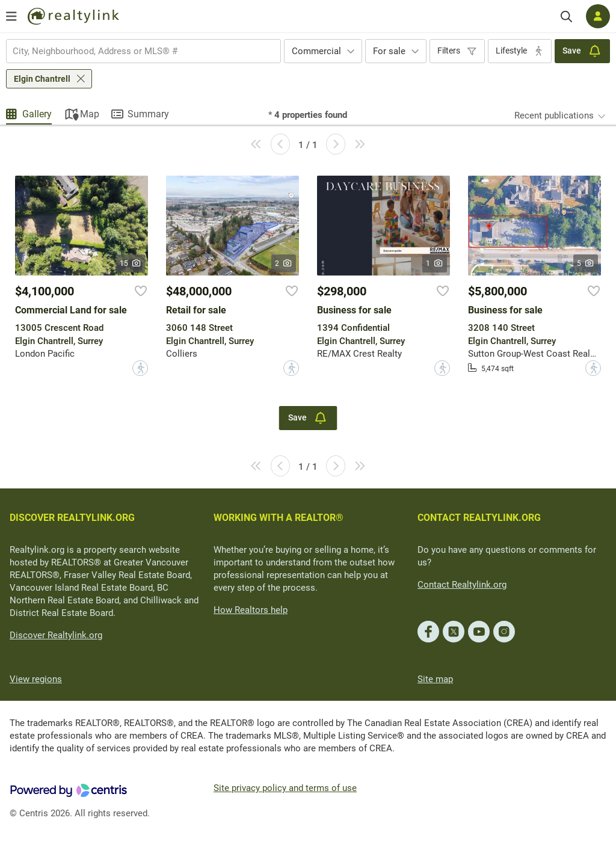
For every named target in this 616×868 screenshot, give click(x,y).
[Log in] (598, 16)
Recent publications (554, 115)
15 (131, 263)
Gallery (37, 114)
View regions (36, 679)
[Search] (566, 17)
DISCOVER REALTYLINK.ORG (72, 518)
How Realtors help (251, 610)
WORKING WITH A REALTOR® (279, 518)
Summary (148, 114)
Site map (435, 679)
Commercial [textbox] (316, 51)
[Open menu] (11, 16)
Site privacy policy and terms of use (285, 788)
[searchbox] (136, 51)
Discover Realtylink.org (56, 635)
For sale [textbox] (389, 51)
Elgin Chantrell (42, 79)
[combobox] (143, 51)
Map (90, 114)
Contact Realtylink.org (462, 585)
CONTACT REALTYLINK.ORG (479, 518)
